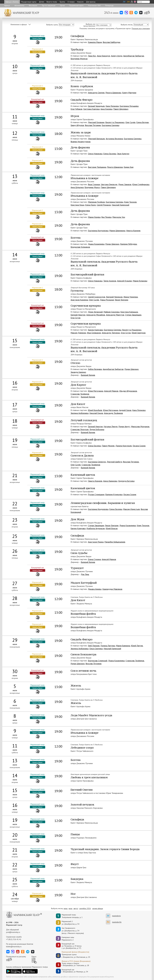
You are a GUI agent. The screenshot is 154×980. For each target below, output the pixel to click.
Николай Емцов (96, 413)
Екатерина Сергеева (111, 125)
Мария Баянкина (123, 646)
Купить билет (38, 38)
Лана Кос (92, 56)
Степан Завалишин (133, 315)
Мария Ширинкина (117, 231)
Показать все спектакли (141, 28)
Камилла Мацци (95, 42)
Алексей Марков (111, 391)
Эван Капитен (123, 154)
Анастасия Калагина (79, 300)
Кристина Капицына (129, 312)
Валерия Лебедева (129, 244)
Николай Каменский (120, 205)
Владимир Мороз (92, 187)
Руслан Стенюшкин (96, 494)
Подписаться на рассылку (16, 957)
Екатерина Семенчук (97, 462)
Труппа (62, 2)
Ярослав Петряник (93, 125)
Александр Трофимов (113, 413)
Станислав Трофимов (80, 394)
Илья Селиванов (94, 333)
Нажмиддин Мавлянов (112, 589)
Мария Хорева (94, 217)
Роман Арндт (124, 426)
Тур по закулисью (49, 6)
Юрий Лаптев (137, 646)
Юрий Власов (112, 528)
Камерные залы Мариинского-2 (68, 939)
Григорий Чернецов (114, 297)
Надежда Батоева (126, 481)
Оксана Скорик (139, 446)
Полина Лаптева (108, 646)
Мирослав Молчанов (140, 426)
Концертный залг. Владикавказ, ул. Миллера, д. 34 (75, 971)
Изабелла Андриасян (96, 528)
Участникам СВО (94, 6)
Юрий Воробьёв (95, 410)
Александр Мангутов (115, 315)
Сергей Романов (104, 205)
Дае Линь (85, 574)
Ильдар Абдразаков (128, 391)
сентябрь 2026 (85, 908)
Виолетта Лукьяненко (115, 122)
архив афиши (98, 908)
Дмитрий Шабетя (114, 462)
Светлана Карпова (91, 109)
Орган (62, 6)
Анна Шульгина (77, 187)
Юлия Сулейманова (141, 184)
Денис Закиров (125, 184)
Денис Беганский (95, 312)
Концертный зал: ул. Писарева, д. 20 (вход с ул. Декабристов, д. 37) (72, 946)
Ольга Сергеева (96, 649)
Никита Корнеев (133, 231)
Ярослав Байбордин (112, 42)
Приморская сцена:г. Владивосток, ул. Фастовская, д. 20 (73, 956)
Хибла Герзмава (95, 369)
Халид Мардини (129, 93)
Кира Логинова (112, 106)
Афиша (7, 6)
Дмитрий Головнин (96, 122)
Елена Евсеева (110, 154)
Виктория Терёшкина (97, 167)
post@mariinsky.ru (13, 932)
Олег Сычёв (130, 122)
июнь (66, 908)
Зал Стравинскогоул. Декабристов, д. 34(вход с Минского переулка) (73, 931)
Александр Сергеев (96, 93)
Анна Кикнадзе (103, 56)
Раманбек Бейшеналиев (115, 542)
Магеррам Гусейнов (96, 202)
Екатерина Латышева (129, 106)
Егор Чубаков (76, 109)
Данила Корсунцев (124, 446)
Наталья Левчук (111, 426)
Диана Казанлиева (96, 244)
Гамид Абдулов (77, 125)
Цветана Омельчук (109, 184)
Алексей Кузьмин (125, 281)
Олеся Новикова (95, 154)
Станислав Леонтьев (80, 429)
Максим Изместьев (131, 509)
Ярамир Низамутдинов (81, 142)
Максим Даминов (78, 333)
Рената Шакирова (113, 93)
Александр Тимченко (111, 333)
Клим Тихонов (130, 202)
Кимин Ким (129, 167)
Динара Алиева (95, 589)
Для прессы (91, 2)
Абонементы (19, 6)
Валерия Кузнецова (114, 494)
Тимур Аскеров (110, 281)
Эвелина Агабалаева (80, 413)
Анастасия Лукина (96, 542)
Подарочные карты (29, 2)
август (76, 908)
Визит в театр (52, 2)
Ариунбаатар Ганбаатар (134, 56)
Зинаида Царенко (78, 372)
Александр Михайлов (96, 315)
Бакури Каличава (95, 330)
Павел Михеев (108, 446)
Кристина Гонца (77, 205)
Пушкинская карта (76, 6)
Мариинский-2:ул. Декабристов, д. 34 (70, 923)
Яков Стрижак (94, 184)
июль (70, 908)
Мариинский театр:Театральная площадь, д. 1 (72, 916)
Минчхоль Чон (119, 217)
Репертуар (109, 6)
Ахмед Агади (117, 56)
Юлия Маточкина (96, 391)
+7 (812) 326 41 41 (14, 939)
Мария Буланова (140, 281)
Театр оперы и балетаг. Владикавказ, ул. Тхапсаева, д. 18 (75, 964)
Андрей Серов (125, 410)
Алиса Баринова (110, 481)
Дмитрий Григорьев (96, 139)
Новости (80, 2)
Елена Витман (143, 122)
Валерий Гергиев (88, 375)
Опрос (34, 957)
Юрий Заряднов (139, 333)
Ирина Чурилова (131, 297)
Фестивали (33, 6)
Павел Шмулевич (121, 109)
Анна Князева (106, 109)
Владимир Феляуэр (79, 59)
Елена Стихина (94, 559)
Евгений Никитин (78, 315)
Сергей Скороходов (97, 297)
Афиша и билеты (12, 2)
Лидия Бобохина (97, 429)
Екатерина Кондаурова (98, 231)
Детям (42, 2)
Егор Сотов (76, 318)
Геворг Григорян (122, 300)
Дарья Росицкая (107, 300)
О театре (71, 2)
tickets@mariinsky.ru (14, 947)
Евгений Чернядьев (96, 106)
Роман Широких (112, 244)
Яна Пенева (106, 217)
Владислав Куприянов (80, 247)
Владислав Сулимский (98, 661)
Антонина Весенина (114, 139)
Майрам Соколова (112, 312)
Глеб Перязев (94, 646)
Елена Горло (91, 205)
